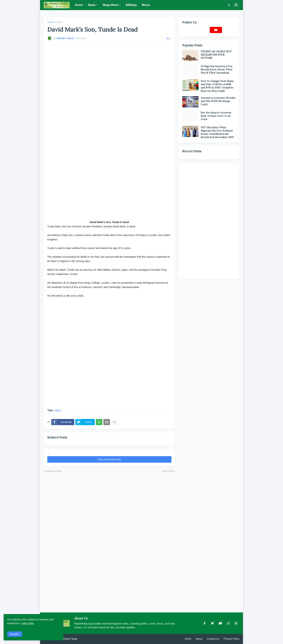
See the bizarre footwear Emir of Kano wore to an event (216, 116)
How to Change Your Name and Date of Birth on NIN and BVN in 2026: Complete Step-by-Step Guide (217, 86)
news (59, 22)
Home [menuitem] (79, 5)
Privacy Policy (231, 639)
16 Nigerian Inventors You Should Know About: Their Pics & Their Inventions (217, 69)
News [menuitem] (92, 5)
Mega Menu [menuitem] (111, 5)
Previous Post (53, 471)
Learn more (27, 623)
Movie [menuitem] (146, 5)
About (199, 639)
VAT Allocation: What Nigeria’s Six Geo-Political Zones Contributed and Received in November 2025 (217, 132)
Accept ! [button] (15, 634)
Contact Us (213, 639)
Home (51, 22)
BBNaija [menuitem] (131, 5)
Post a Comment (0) (109, 459)
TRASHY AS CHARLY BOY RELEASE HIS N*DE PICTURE (216, 55)
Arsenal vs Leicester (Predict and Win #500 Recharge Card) (218, 101)
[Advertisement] (109, 97)
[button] (229, 5)
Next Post (168, 471)
